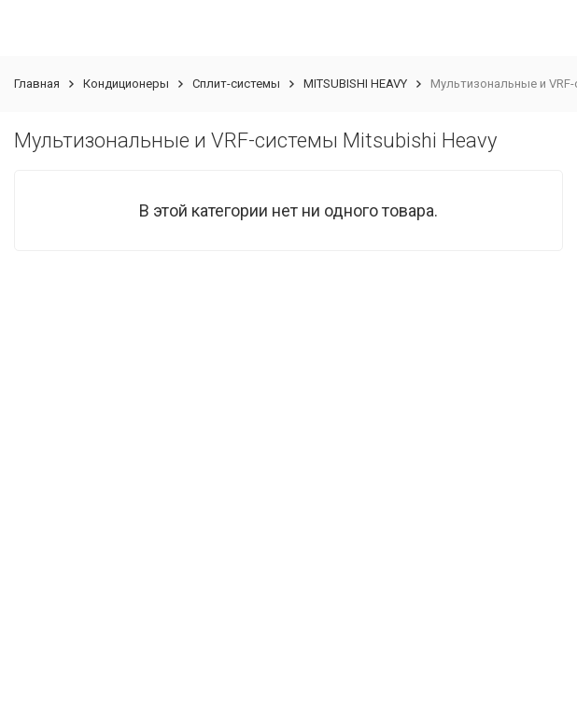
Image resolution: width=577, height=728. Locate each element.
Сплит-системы (236, 84)
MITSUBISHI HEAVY (355, 84)
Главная (37, 84)
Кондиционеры (126, 84)
